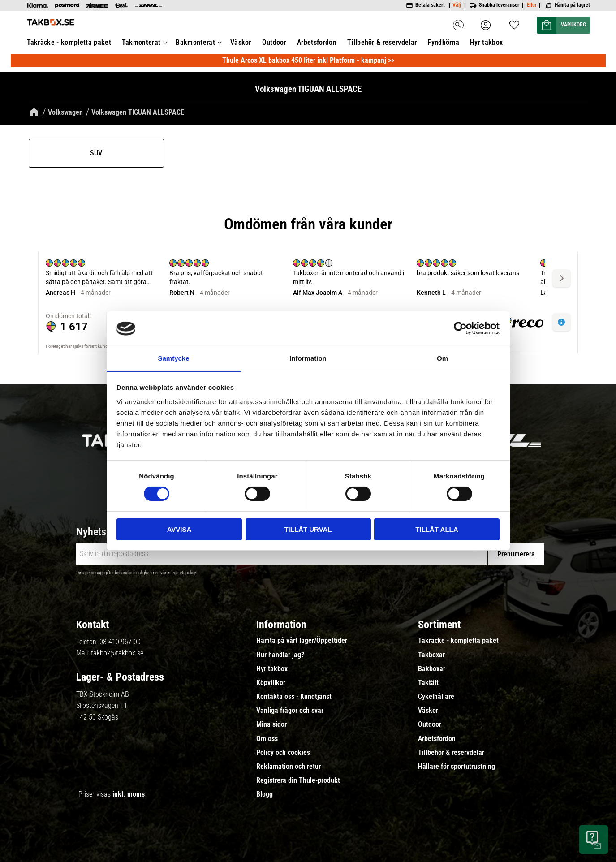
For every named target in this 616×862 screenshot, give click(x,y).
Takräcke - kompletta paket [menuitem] (69, 42)
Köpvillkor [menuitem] (271, 683)
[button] (514, 22)
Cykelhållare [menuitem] (436, 697)
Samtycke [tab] (173, 358)
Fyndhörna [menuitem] (443, 42)
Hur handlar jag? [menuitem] (280, 655)
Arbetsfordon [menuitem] (317, 42)
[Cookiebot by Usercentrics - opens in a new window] (460, 328)
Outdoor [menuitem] (274, 42)
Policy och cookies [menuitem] (283, 753)
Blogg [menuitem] (265, 794)
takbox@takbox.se (117, 653)
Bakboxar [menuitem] (432, 669)
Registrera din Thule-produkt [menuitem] (298, 780)
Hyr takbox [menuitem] (486, 42)
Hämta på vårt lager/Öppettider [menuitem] (302, 641)
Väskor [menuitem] (241, 42)
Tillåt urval (308, 529)
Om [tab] (442, 358)
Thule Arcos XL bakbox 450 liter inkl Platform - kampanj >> (308, 60)
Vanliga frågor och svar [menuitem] (290, 711)
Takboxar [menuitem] (431, 655)
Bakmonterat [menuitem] (195, 42)
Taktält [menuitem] (428, 683)
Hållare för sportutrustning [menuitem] (457, 767)
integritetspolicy (181, 573)
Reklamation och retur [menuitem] (289, 767)
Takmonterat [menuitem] (141, 42)
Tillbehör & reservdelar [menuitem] (382, 42)
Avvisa (179, 529)
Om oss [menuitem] (267, 739)
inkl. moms (129, 794)
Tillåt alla (437, 529)
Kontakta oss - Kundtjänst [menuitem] (294, 697)
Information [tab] (308, 358)
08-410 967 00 (120, 642)
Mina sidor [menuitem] (271, 724)
